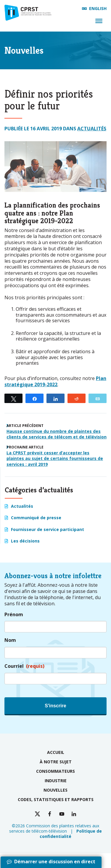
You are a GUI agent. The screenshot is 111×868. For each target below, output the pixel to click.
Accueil (56, 752)
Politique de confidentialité (71, 834)
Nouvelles (55, 790)
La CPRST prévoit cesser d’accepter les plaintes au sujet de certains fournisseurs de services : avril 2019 (55, 458)
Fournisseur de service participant (48, 529)
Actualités (92, 129)
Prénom (14, 615)
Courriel (24, 666)
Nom (10, 640)
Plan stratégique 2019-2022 (55, 381)
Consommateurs (55, 771)
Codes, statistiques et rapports (56, 799)
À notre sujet (56, 762)
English (98, 8)
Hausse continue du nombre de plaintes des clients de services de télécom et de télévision (57, 434)
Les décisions (25, 541)
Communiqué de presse (36, 518)
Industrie (56, 781)
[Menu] (99, 21)
